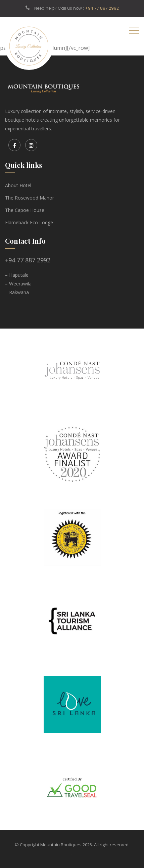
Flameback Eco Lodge (29, 222)
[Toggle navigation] (134, 30)
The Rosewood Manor (30, 198)
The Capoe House (25, 210)
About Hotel (18, 185)
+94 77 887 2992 (102, 8)
